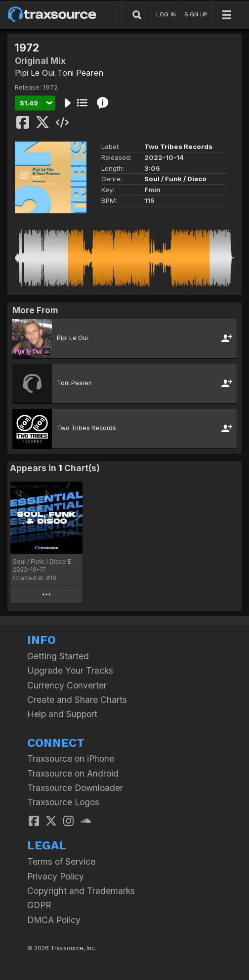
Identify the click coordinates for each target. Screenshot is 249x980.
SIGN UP (196, 14)
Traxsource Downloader (75, 788)
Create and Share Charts (77, 700)
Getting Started (58, 656)
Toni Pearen (80, 73)
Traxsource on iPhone (71, 759)
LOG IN (166, 14)
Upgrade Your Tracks (70, 670)
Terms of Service (61, 861)
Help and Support (62, 714)
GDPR (39, 905)
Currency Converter (67, 685)
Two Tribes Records (178, 147)
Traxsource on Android (73, 773)
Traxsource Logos (63, 802)
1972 (50, 87)
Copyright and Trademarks (81, 891)
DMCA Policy (54, 920)
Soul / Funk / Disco (175, 179)
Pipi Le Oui (35, 73)
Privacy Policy (56, 876)
